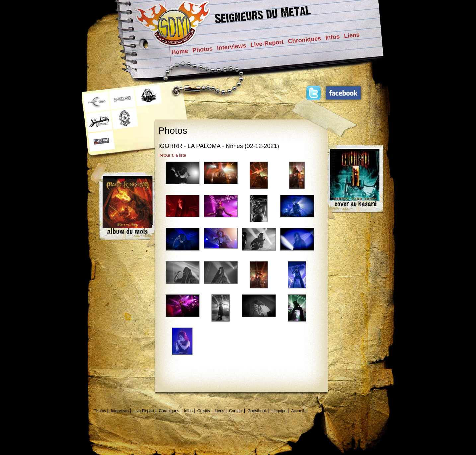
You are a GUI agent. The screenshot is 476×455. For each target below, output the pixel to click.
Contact (236, 411)
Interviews (232, 47)
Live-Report (267, 43)
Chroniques (305, 40)
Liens (352, 35)
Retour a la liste (172, 155)
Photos (203, 49)
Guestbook (257, 411)
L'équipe (279, 411)
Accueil (298, 411)
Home (180, 52)
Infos (332, 37)
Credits (204, 411)
